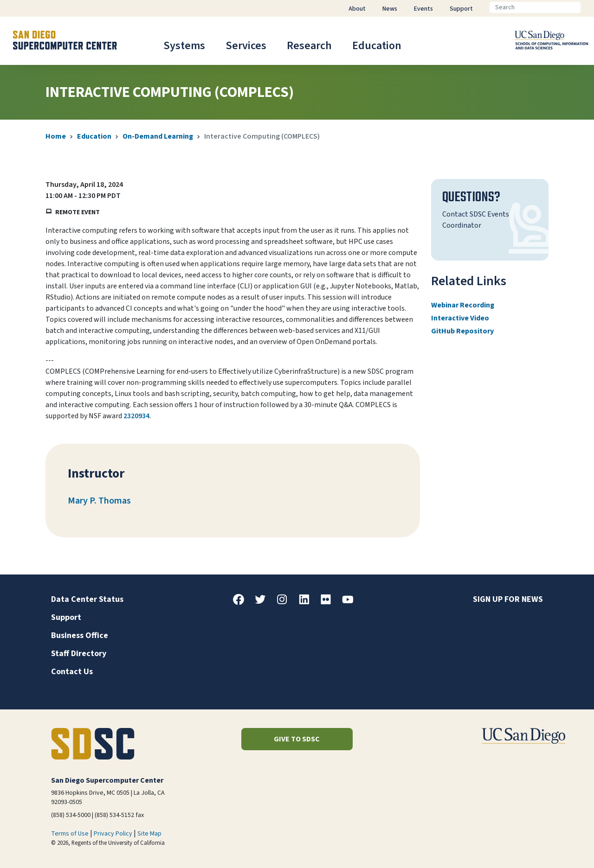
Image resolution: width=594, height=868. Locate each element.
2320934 (136, 416)
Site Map (149, 834)
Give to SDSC (297, 739)
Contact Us (72, 672)
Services (246, 46)
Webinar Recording (463, 305)
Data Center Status (87, 599)
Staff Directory (79, 654)
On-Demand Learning (158, 136)
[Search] (535, 7)
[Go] (588, 7)
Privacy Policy (113, 834)
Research (309, 46)
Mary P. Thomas (99, 501)
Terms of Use (70, 834)
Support (66, 617)
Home (56, 136)
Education (377, 46)
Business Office (80, 635)
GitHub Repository (462, 331)
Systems (184, 46)
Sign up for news (508, 599)
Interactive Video (460, 318)
